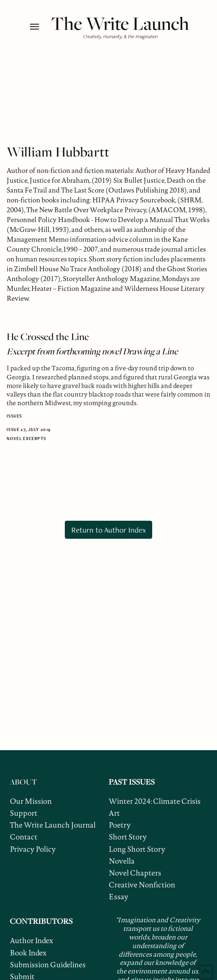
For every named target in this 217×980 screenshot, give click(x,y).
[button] (38, 27)
